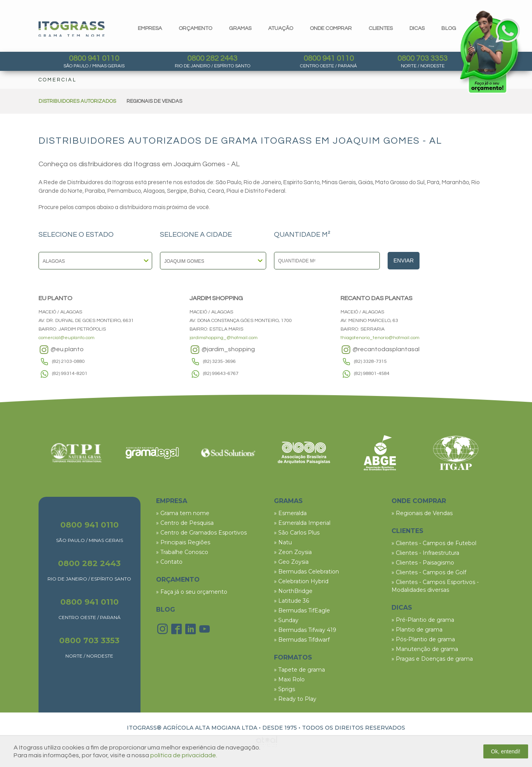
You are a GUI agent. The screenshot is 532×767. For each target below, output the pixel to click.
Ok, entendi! (506, 751)
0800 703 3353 (422, 58)
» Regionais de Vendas (422, 513)
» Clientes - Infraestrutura (425, 553)
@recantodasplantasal (380, 350)
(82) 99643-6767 (221, 374)
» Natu (283, 542)
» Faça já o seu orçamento (192, 592)
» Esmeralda (290, 513)
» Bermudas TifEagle (302, 610)
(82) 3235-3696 (219, 362)
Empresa (150, 28)
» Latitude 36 (291, 601)
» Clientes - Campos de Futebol (434, 543)
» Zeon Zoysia (293, 552)
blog (449, 28)
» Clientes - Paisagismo (423, 563)
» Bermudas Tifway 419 (305, 630)
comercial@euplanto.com (67, 338)
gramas (240, 28)
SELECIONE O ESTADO (76, 235)
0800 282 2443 (212, 58)
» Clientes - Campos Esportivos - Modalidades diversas (435, 586)
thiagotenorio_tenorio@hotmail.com (380, 338)
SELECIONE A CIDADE (196, 235)
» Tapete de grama (299, 670)
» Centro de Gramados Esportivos (201, 533)
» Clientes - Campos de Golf (429, 572)
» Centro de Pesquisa (185, 523)
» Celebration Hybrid (301, 581)
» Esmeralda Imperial (302, 523)
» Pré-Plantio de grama (423, 620)
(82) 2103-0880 (68, 362)
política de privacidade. (184, 755)
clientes (381, 28)
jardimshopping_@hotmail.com (224, 338)
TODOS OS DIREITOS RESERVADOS (354, 728)
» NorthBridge (293, 591)
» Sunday (286, 620)
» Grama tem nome (183, 513)
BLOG (166, 610)
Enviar (404, 260)
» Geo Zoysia (291, 562)
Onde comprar (331, 28)
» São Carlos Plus (297, 533)
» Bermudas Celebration (306, 572)
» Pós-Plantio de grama (423, 639)
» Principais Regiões (183, 542)
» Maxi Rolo (289, 679)
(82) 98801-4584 (372, 374)
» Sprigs (284, 689)
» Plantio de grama (417, 630)
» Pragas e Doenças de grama (432, 659)
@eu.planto (61, 350)
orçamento (195, 28)
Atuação (281, 28)
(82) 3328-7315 (370, 362)
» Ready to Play (295, 699)
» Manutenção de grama (425, 649)
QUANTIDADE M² (302, 235)
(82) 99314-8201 (70, 374)
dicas (417, 28)
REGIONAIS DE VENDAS (154, 101)
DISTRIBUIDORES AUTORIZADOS (77, 101)
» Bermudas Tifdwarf (302, 640)
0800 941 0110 (94, 58)
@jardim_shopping (222, 350)
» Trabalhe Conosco (182, 552)
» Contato (169, 562)
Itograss (72, 29)
